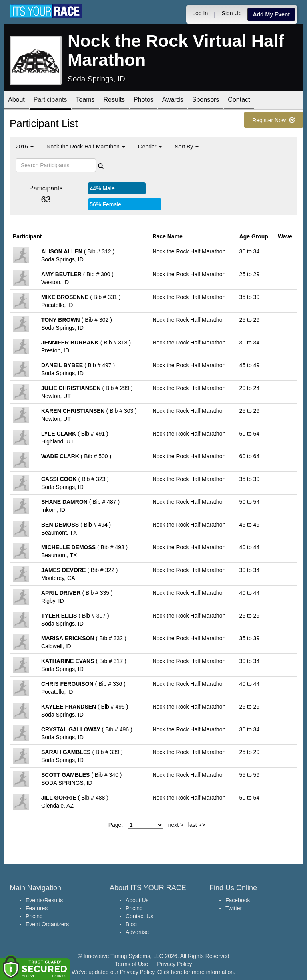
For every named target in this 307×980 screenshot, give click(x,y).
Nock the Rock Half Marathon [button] (86, 147)
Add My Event (271, 14)
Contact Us (139, 916)
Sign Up (232, 13)
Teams (85, 101)
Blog (131, 924)
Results (114, 101)
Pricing (34, 916)
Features (37, 908)
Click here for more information (196, 972)
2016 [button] (25, 147)
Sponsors (206, 101)
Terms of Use (132, 964)
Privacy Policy (174, 964)
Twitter (234, 908)
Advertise (137, 932)
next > (176, 825)
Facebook (238, 900)
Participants (50, 101)
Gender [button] (150, 147)
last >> (197, 825)
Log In (200, 13)
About (16, 101)
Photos (144, 101)
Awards (173, 101)
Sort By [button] (187, 147)
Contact (239, 101)
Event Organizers (47, 924)
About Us (137, 900)
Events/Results (44, 900)
